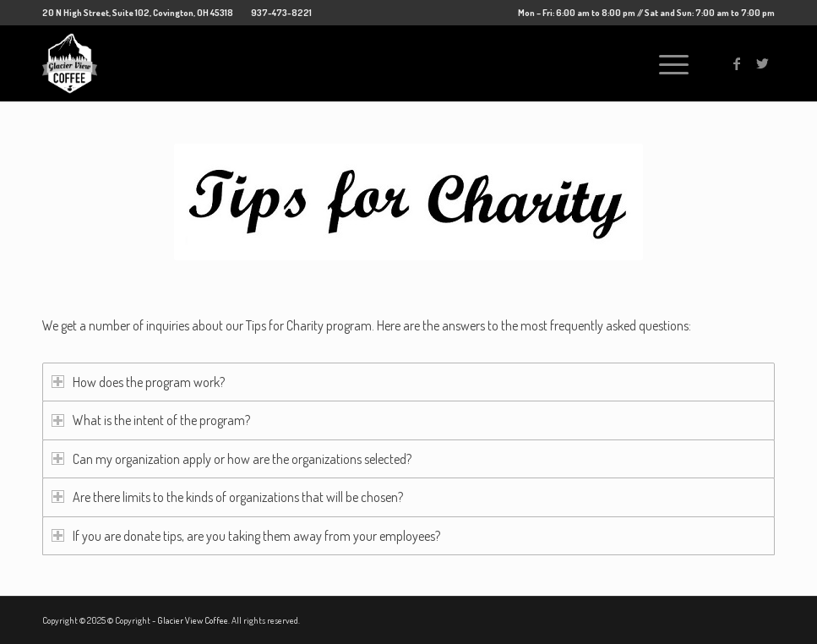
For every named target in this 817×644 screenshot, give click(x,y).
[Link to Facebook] (737, 63)
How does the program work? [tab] (138, 382)
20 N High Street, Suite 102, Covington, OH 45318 (138, 13)
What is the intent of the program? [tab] (151, 420)
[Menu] (665, 63)
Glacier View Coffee (193, 620)
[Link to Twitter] (762, 63)
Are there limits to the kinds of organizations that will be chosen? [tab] (227, 497)
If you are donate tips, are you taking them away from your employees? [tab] (246, 536)
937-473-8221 (281, 13)
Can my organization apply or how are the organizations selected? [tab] (231, 459)
